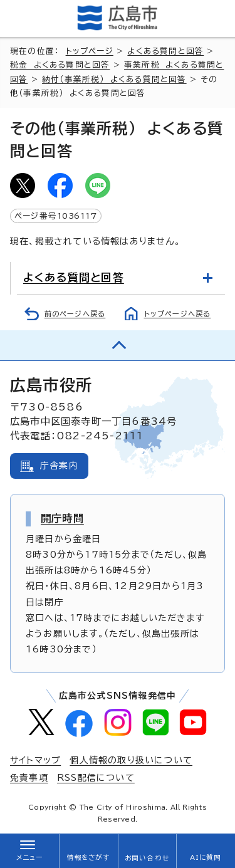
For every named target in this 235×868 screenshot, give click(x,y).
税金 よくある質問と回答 (60, 65)
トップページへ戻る (178, 314)
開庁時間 (62, 518)
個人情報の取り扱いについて (131, 760)
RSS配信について (96, 778)
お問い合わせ (147, 858)
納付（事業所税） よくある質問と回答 (114, 79)
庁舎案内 (59, 466)
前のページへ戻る (75, 314)
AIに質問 (206, 857)
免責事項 (29, 778)
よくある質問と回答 (165, 51)
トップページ (90, 51)
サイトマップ (35, 760)
